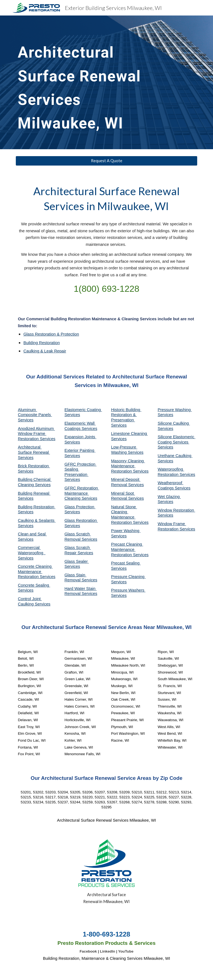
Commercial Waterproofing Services (32, 553)
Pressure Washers (128, 590)
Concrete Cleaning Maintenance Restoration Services (36, 572)
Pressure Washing (175, 410)
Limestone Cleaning (129, 434)
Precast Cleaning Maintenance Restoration (127, 549)
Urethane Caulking (175, 456)
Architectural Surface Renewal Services (34, 452)
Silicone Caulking (174, 423)
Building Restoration (41, 343)
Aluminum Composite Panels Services (35, 415)
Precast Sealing (126, 563)
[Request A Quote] (106, 161)
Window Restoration (176, 510)
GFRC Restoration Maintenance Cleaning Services (82, 493)
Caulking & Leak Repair (45, 351)
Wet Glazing (169, 497)
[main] (83, 82)
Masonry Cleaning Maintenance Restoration (128, 466)
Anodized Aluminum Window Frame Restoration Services (36, 434)
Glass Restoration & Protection (51, 334)
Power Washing (126, 531)
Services (119, 439)
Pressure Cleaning (128, 577)
